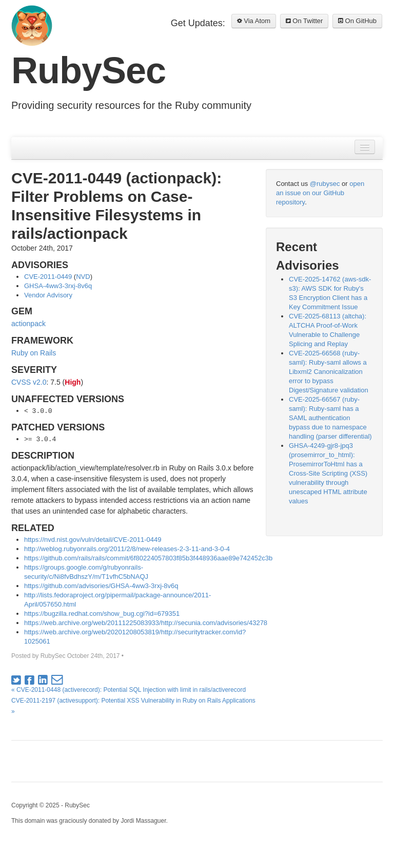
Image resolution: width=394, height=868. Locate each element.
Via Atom (254, 21)
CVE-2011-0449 (48, 277)
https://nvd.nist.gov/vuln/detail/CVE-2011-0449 (93, 540)
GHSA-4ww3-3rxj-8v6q (58, 286)
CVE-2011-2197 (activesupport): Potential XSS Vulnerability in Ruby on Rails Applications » (133, 706)
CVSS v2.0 (29, 382)
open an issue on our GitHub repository (320, 193)
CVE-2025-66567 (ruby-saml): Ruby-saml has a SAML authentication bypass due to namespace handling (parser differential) (330, 418)
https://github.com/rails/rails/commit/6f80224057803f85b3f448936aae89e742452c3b (148, 558)
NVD (83, 277)
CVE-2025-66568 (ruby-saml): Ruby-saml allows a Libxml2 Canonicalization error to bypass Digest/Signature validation (329, 372)
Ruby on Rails (34, 353)
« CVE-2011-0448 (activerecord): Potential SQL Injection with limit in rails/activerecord (129, 690)
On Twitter (304, 21)
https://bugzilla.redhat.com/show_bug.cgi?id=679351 (102, 614)
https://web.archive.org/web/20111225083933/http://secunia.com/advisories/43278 (146, 623)
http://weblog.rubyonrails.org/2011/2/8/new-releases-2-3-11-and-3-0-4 (127, 549)
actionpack (28, 324)
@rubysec (325, 184)
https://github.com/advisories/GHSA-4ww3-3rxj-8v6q (101, 586)
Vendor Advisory (48, 295)
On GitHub (357, 21)
